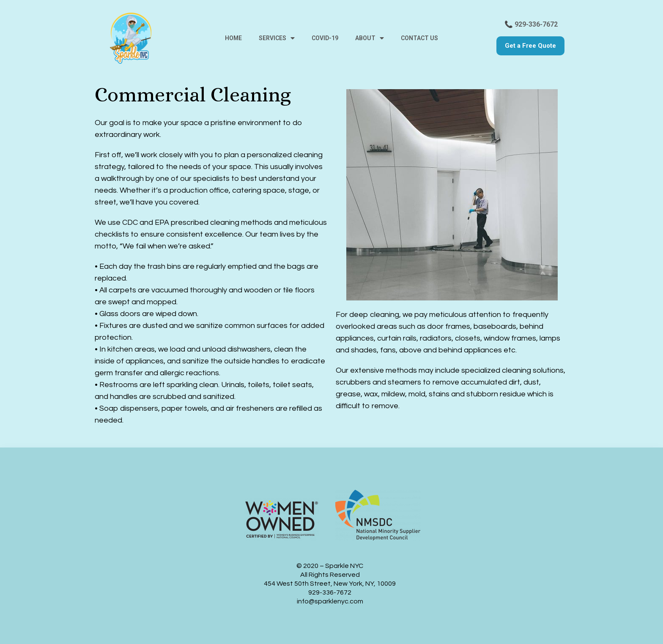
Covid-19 (325, 38)
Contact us (419, 38)
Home (233, 38)
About (370, 38)
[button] (530, 46)
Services (277, 38)
